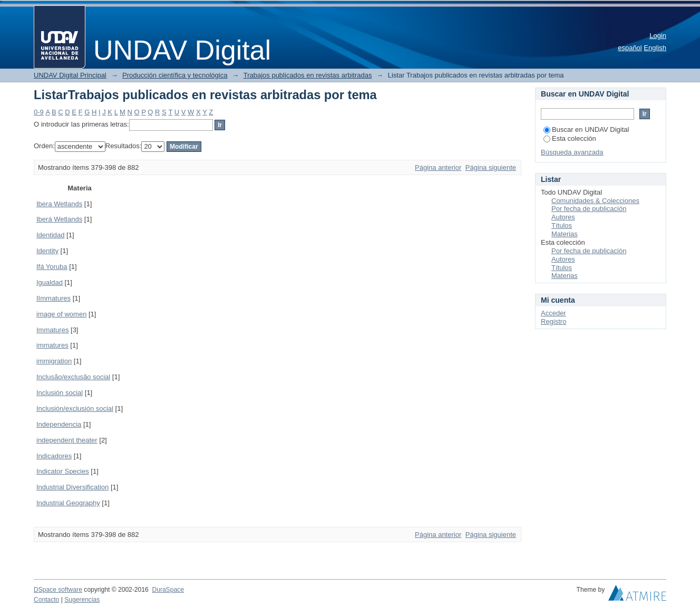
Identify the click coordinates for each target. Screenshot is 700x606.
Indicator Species (63, 471)
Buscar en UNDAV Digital (586, 129)
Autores (563, 217)
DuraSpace (168, 590)
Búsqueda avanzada (572, 152)
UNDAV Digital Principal (70, 75)
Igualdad (50, 282)
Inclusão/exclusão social (73, 377)
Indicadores (54, 456)
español (630, 48)
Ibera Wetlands (59, 204)
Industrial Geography (68, 503)
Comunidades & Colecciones (595, 201)
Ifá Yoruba (52, 267)
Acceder (553, 313)
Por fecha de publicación (589, 209)
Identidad (51, 235)
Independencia (59, 424)
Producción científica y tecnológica (175, 75)
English (655, 48)
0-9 (39, 112)
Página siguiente (491, 167)
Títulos (562, 225)
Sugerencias (82, 600)
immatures (52, 345)
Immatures (52, 330)
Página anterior (438, 167)
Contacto (46, 600)
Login (658, 36)
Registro (553, 321)
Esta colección (570, 138)
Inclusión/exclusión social (75, 408)
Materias (565, 234)
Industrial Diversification (72, 487)
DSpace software (58, 590)
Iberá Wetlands (59, 219)
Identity (47, 251)
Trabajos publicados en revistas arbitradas (308, 75)
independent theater (67, 440)
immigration (54, 361)
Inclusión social (60, 393)
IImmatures (54, 298)
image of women (61, 314)
